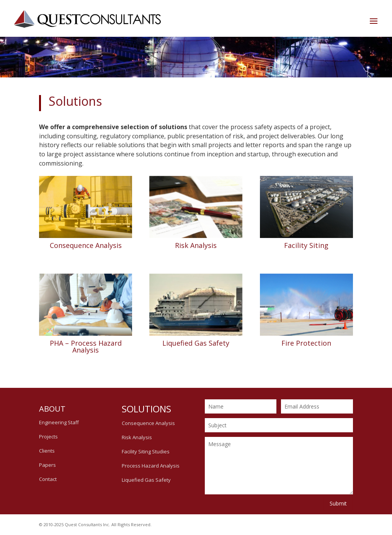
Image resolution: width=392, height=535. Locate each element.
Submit (338, 503)
